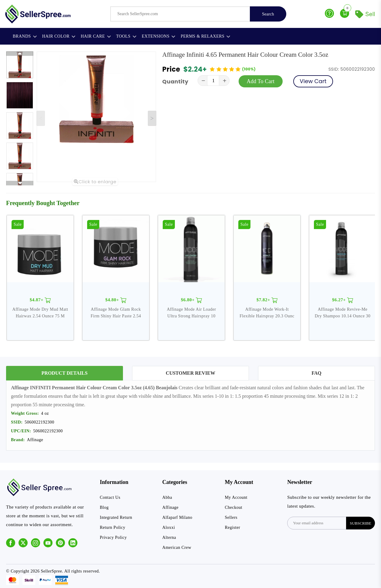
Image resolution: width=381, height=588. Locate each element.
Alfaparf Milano (177, 517)
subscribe (361, 523)
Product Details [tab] (65, 373)
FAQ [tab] (316, 373)
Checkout (233, 507)
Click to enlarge (95, 182)
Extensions (158, 36)
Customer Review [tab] (190, 373)
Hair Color (59, 36)
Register (232, 527)
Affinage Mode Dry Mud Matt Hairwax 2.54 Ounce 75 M (40, 313)
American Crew (177, 547)
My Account (236, 497)
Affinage (171, 507)
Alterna (169, 537)
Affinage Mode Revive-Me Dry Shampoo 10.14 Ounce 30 (343, 313)
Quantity (175, 81)
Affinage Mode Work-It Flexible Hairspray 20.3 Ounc (267, 313)
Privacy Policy (113, 537)
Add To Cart (261, 81)
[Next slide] (152, 118)
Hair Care (96, 36)
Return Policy (113, 527)
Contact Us (110, 497)
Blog (104, 507)
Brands (25, 36)
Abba (167, 497)
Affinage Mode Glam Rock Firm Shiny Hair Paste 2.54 (116, 313)
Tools (126, 36)
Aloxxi (169, 527)
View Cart (313, 81)
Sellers (231, 517)
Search (268, 14)
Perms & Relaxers (205, 36)
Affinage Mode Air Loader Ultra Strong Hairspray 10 (191, 313)
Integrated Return (116, 517)
